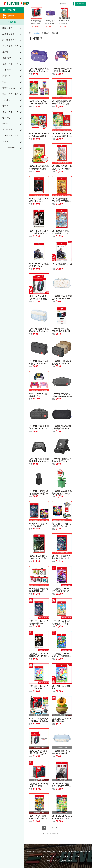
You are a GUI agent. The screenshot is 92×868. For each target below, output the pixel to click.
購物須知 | (51, 852)
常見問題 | (41, 852)
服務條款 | (73, 852)
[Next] (60, 828)
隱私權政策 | (62, 852)
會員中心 (11, 10)
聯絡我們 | (32, 852)
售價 (30, 74)
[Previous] (41, 828)
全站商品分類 (84, 852)
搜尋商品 (80, 4)
